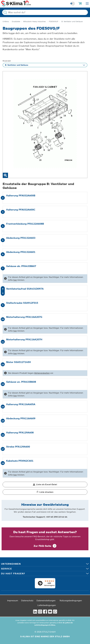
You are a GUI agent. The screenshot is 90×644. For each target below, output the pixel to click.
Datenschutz (27, 600)
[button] (45, 485)
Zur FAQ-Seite (43, 546)
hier (15, 280)
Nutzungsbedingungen (71, 600)
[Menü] (54, 580)
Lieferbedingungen (47, 605)
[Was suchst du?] (45, 12)
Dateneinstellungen (46, 600)
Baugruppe (7, 61)
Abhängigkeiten (42, 373)
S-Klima (6, 21)
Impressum (13, 600)
